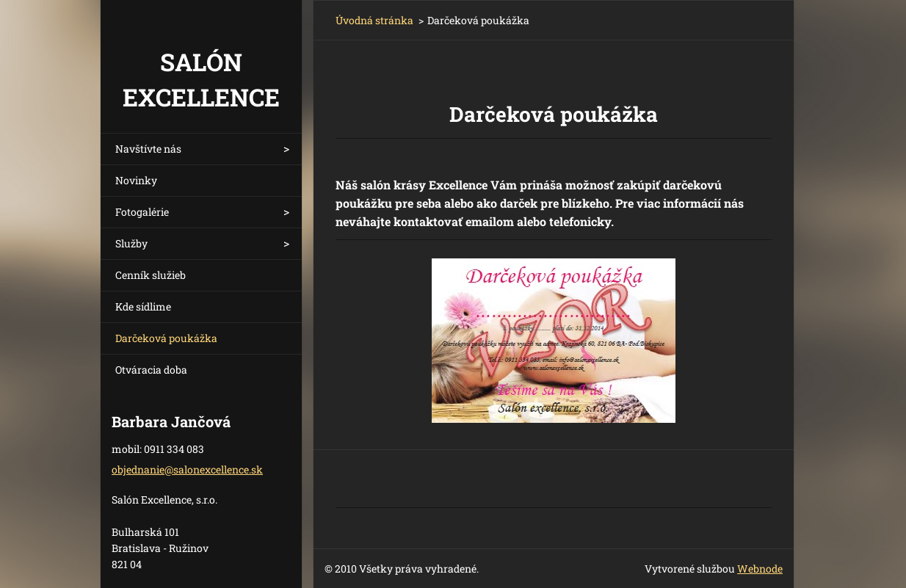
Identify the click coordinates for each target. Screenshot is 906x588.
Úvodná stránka (374, 20)
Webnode (760, 569)
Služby (131, 243)
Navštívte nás (148, 149)
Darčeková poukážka (166, 338)
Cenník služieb (151, 275)
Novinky (136, 180)
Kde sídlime (143, 306)
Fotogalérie (142, 212)
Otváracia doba (151, 370)
